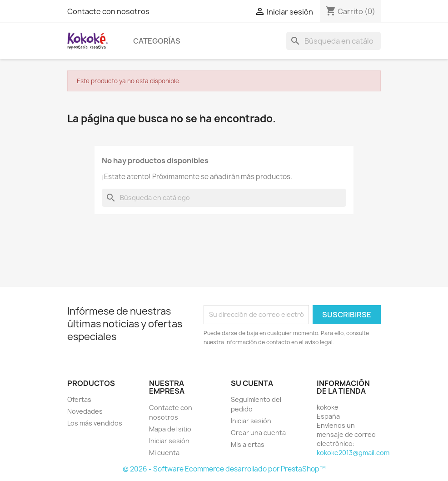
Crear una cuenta (258, 433)
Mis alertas (248, 444)
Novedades (85, 411)
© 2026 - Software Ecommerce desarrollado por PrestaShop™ (224, 469)
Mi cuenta (164, 453)
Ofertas (79, 399)
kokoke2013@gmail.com (353, 453)
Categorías (157, 41)
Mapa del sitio (170, 429)
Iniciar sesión (169, 441)
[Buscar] (334, 41)
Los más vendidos (95, 423)
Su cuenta (252, 383)
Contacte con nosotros (108, 11)
